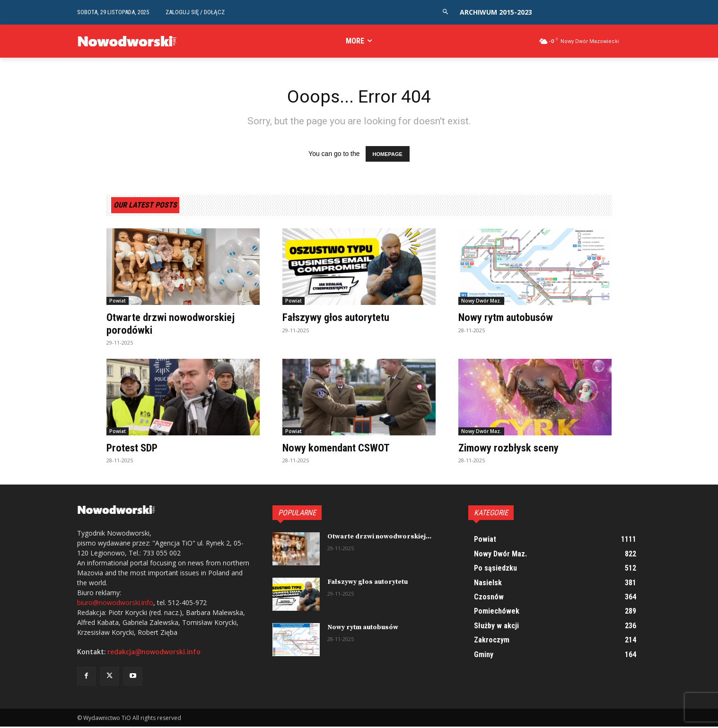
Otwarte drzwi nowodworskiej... (379, 538)
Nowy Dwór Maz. (481, 303)
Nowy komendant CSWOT (339, 449)
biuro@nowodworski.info (115, 604)
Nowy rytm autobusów (508, 319)
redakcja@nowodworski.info (154, 653)
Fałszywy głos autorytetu (340, 319)
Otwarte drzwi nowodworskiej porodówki (174, 325)
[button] (445, 12)
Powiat (118, 303)
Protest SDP (134, 449)
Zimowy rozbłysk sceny (512, 449)
